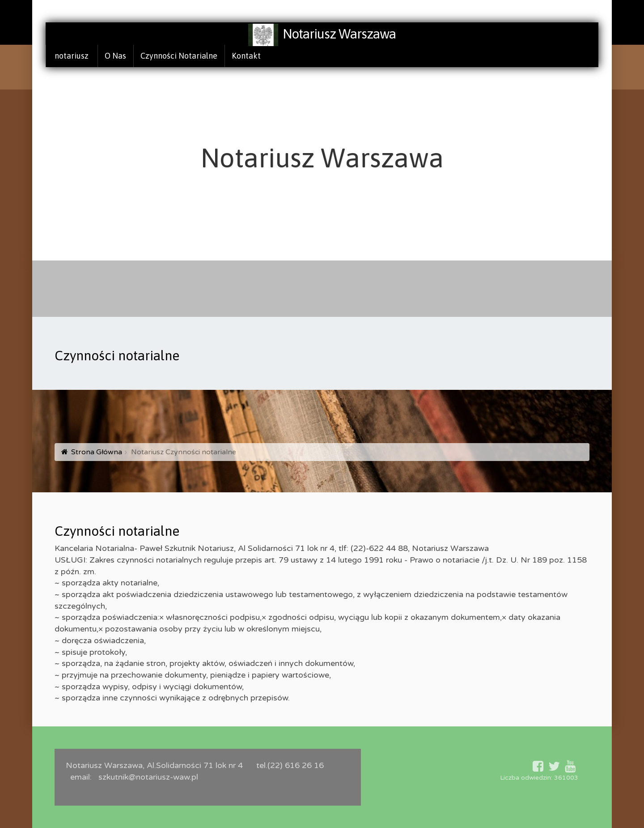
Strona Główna (97, 452)
